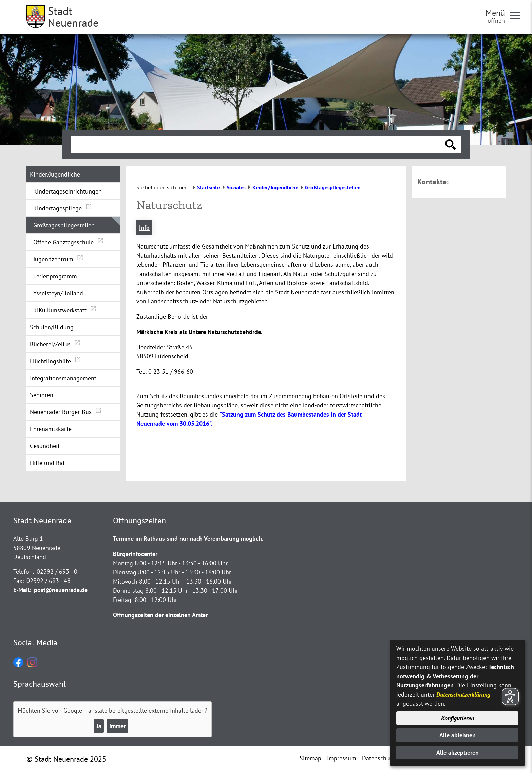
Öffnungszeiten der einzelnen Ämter (160, 615)
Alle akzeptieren (458, 752)
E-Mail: (22, 590)
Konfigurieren (458, 718)
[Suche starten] (451, 145)
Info (144, 228)
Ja (99, 726)
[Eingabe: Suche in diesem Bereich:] (259, 145)
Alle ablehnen (458, 735)
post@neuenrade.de (61, 590)
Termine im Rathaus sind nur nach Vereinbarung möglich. (188, 539)
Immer (117, 726)
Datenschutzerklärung (463, 694)
